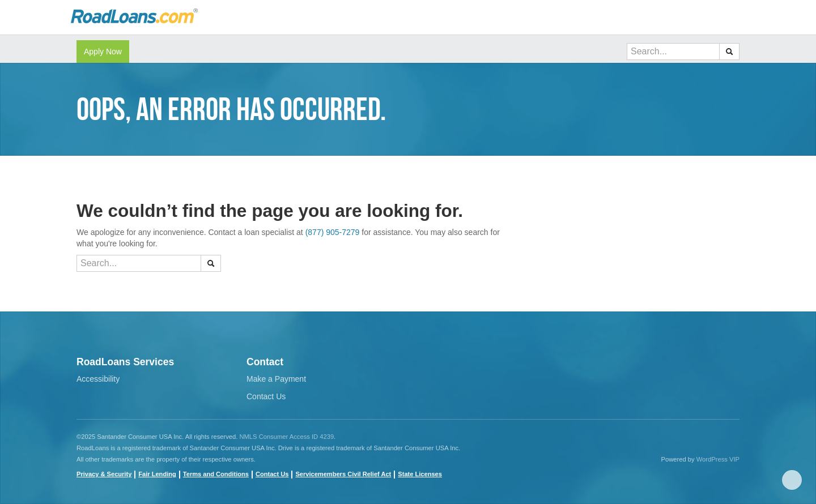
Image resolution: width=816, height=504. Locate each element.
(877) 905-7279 (333, 232)
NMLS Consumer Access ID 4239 (286, 437)
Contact (265, 362)
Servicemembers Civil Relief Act (343, 474)
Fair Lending (157, 474)
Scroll (792, 480)
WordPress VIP (718, 459)
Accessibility (98, 379)
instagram (731, 439)
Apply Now (103, 52)
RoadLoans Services (125, 362)
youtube (680, 439)
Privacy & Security (104, 474)
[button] (729, 52)
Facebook (654, 439)
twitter (705, 439)
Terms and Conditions (216, 474)
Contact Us (266, 396)
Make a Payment (276, 379)
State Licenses (420, 474)
